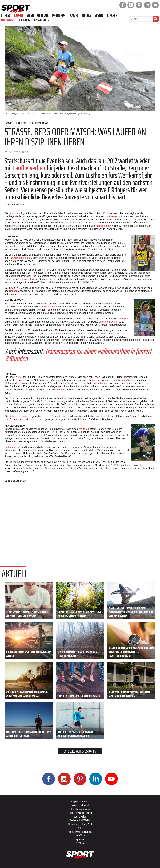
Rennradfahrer (126, 380)
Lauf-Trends (24, 20)
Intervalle (124, 319)
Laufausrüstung (27, 279)
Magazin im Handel (80, 805)
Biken (30, 15)
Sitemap (80, 843)
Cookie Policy (80, 817)
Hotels (87, 15)
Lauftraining (8, 20)
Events (99, 15)
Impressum (80, 839)
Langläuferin (98, 383)
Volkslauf (84, 429)
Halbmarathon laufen (20, 258)
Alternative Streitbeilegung (80, 832)
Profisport (59, 15)
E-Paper (112, 15)
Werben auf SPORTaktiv (80, 820)
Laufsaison (15, 213)
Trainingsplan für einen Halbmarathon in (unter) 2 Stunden (78, 355)
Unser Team (80, 835)
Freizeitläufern (103, 226)
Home (8, 123)
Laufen (19, 15)
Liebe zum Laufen (18, 416)
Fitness (6, 15)
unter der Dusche (108, 322)
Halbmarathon (49, 307)
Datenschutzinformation (80, 809)
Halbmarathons (13, 447)
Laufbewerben (29, 168)
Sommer (58, 334)
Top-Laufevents (41, 20)
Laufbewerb (112, 216)
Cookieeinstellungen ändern (80, 813)
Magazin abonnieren (80, 801)
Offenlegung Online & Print (80, 824)
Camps (74, 15)
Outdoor (43, 15)
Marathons (60, 390)
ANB (80, 828)
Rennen (13, 291)
